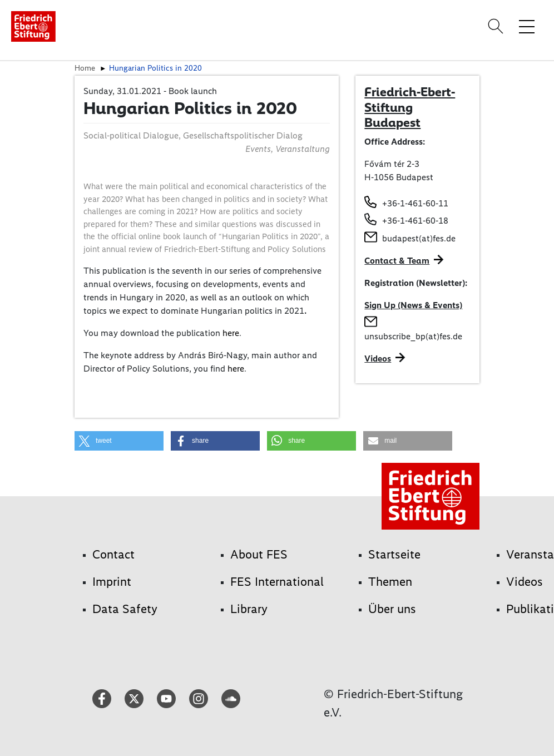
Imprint (112, 582)
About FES (259, 554)
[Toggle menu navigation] (527, 26)
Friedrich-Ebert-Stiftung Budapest (410, 107)
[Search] (497, 26)
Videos (378, 359)
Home (85, 68)
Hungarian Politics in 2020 (155, 68)
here (231, 333)
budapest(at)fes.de (419, 238)
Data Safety (125, 609)
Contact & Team (397, 261)
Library (249, 609)
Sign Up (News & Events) (413, 305)
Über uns (392, 609)
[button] (119, 441)
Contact (113, 554)
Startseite (394, 554)
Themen (390, 582)
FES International (277, 582)
